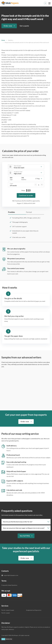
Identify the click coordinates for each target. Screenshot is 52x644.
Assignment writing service (34, 610)
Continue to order (26, 195)
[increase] (42, 185)
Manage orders (45, 3)
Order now (8, 26)
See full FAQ (25, 536)
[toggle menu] (49, 3)
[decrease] (36, 185)
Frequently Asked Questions (9, 585)
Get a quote (24, 26)
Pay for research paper (8, 610)
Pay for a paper (6, 613)
